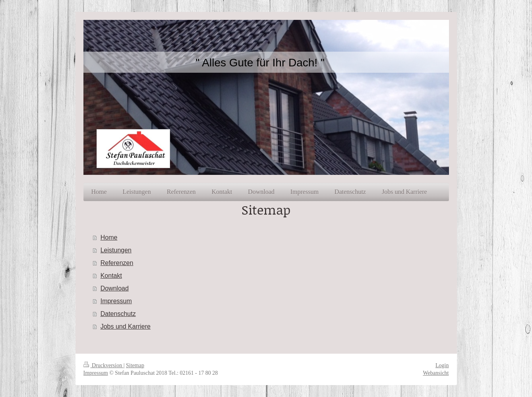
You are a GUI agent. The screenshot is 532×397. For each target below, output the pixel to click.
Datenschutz (118, 314)
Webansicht (436, 373)
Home (109, 237)
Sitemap (135, 365)
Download (115, 288)
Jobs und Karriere (126, 326)
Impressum (116, 301)
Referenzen (117, 263)
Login (442, 365)
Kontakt (111, 276)
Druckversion (103, 365)
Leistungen (116, 250)
